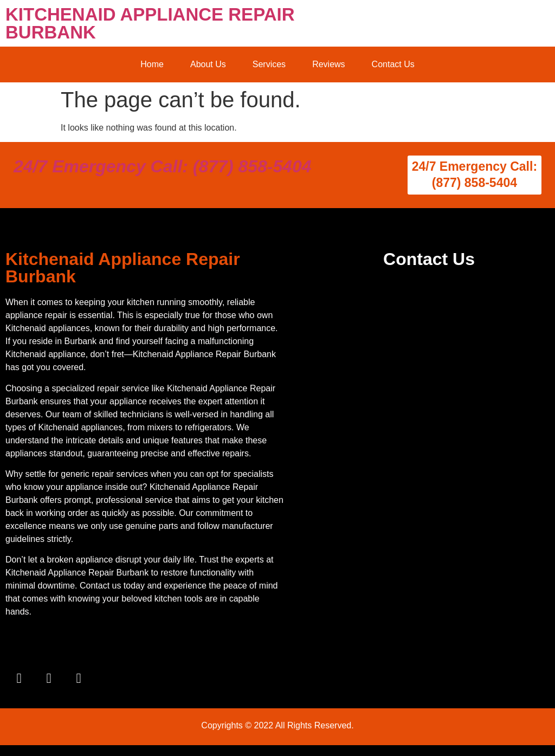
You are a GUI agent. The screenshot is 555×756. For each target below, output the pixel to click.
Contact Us (393, 64)
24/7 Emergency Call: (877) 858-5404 (163, 166)
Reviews (328, 64)
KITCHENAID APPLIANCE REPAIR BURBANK (150, 23)
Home (152, 64)
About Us (208, 64)
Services (269, 64)
